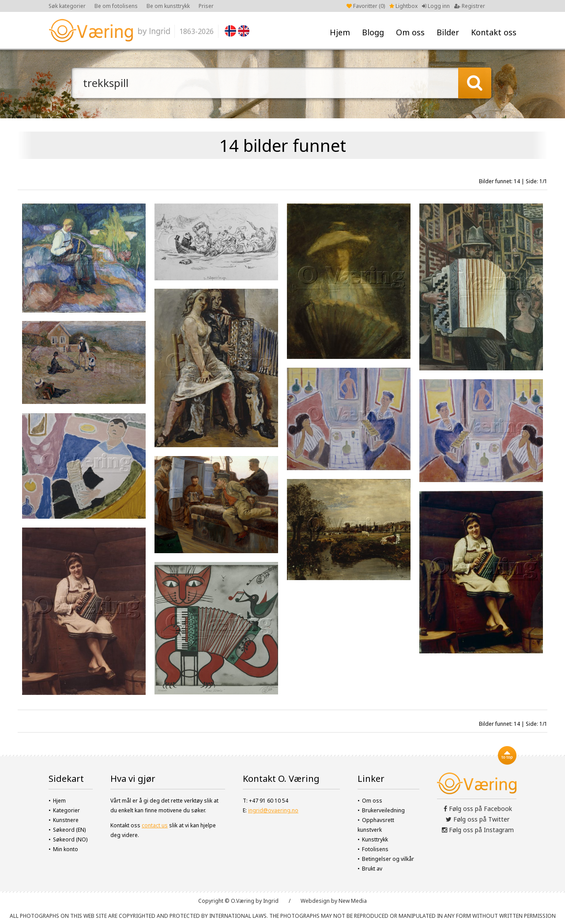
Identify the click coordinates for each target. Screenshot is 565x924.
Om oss (410, 32)
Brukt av (372, 869)
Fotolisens (375, 849)
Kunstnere (66, 820)
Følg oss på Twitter (478, 819)
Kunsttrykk (375, 839)
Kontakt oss (494, 32)
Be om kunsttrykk (168, 6)
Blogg (373, 32)
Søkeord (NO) (70, 839)
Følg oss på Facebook (478, 809)
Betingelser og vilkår (388, 859)
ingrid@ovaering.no (273, 810)
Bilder (448, 32)
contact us (155, 825)
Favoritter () (366, 6)
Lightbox (403, 6)
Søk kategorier (67, 6)
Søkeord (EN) (69, 830)
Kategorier (66, 810)
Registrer (470, 6)
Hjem (340, 32)
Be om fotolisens (116, 6)
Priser (206, 6)
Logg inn (436, 6)
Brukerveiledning (383, 810)
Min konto (66, 849)
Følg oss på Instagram (478, 830)
